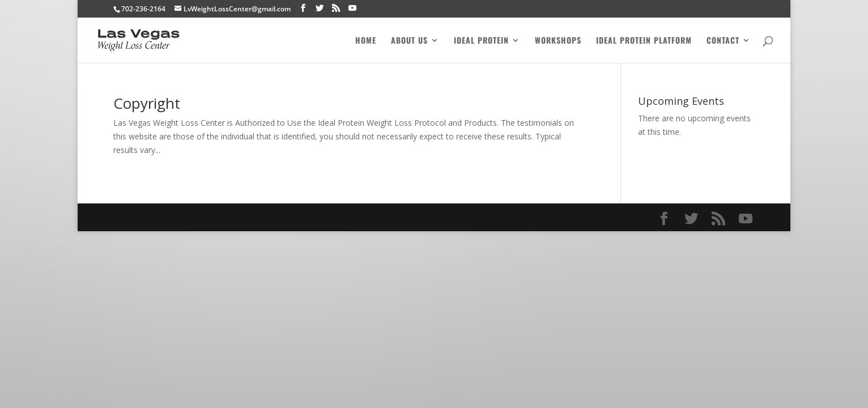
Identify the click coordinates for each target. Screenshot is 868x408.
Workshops (558, 41)
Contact (723, 41)
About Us (409, 41)
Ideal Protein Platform (644, 41)
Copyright (147, 103)
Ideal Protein (481, 41)
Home (366, 41)
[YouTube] (352, 8)
